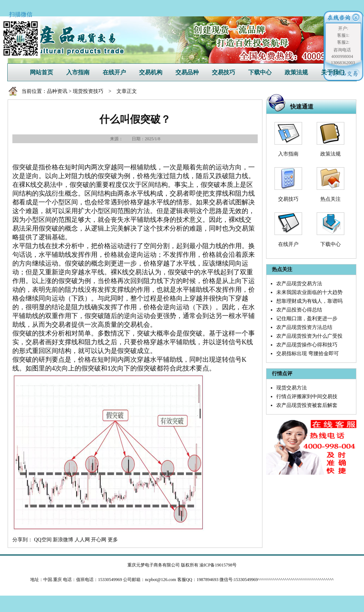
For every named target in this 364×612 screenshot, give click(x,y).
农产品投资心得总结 (299, 310)
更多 (113, 540)
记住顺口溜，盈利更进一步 (307, 319)
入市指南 (78, 72)
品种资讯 (57, 91)
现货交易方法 (292, 388)
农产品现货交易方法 (299, 284)
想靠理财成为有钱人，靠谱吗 (309, 301)
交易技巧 (223, 72)
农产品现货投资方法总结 (304, 327)
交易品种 (187, 72)
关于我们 (333, 72)
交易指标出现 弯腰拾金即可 (308, 354)
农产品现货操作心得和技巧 (307, 345)
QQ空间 (43, 540)
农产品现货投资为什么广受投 (309, 336)
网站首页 (41, 72)
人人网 (82, 540)
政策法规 (296, 72)
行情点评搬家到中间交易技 (307, 397)
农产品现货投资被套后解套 (307, 405)
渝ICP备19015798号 (218, 565)
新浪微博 (63, 540)
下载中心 (260, 72)
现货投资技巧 (88, 91)
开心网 (99, 540)
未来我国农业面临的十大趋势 (309, 292)
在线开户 (114, 72)
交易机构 (151, 72)
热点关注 (331, 199)
